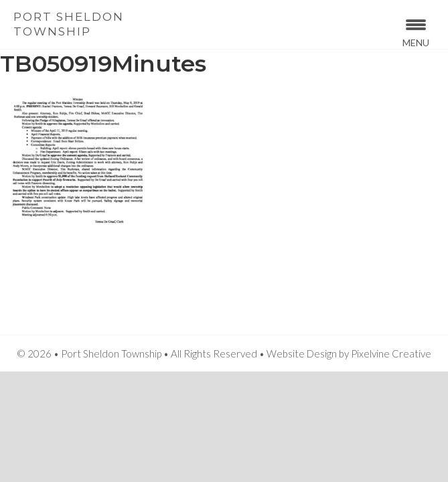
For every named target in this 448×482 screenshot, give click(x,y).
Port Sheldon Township (69, 24)
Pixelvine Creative (391, 353)
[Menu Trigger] (416, 32)
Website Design (302, 353)
